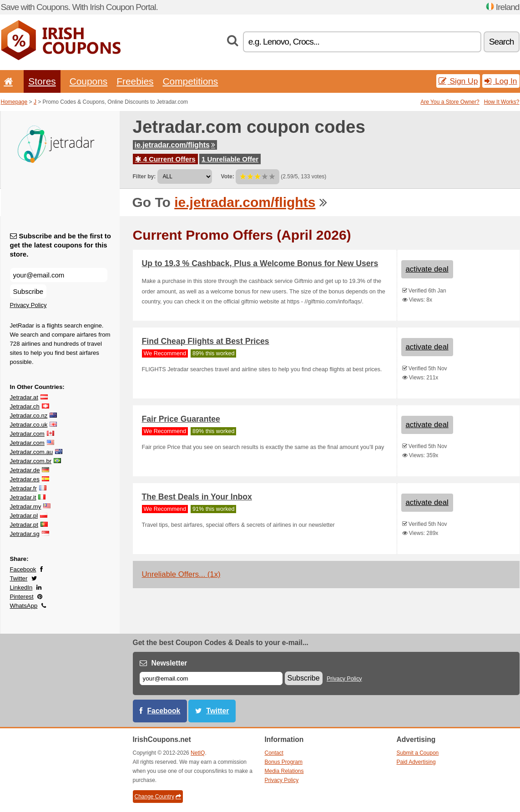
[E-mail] (211, 678)
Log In (501, 81)
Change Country (158, 797)
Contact (274, 753)
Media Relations (284, 771)
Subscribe (28, 291)
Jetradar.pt (24, 525)
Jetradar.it (23, 497)
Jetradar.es (25, 479)
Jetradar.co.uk (29, 425)
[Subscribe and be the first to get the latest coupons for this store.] (59, 275)
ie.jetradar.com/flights (175, 145)
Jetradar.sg (25, 534)
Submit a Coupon (418, 753)
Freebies (135, 81)
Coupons (89, 81)
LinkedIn (21, 588)
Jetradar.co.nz (29, 416)
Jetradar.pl (24, 516)
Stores (42, 81)
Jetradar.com (27, 434)
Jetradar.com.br (31, 461)
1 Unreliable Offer (230, 159)
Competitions (190, 81)
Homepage (14, 102)
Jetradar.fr (23, 488)
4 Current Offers (165, 159)
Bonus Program (284, 762)
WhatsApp (24, 606)
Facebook (23, 569)
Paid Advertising (416, 762)
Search (502, 42)
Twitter (19, 578)
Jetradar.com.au (32, 452)
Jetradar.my (26, 507)
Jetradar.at (24, 397)
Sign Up (458, 81)
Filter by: (144, 177)
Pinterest (22, 597)
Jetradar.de (25, 470)
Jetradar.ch (25, 406)
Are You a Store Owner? (450, 102)
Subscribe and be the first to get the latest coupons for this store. (61, 245)
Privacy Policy (28, 305)
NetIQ (198, 753)
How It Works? (502, 102)
